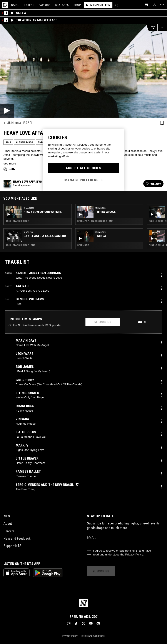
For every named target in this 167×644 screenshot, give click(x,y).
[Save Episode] (162, 123)
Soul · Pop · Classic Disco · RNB (95, 221)
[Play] (83, 71)
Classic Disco (25, 142)
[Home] (5, 5)
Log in (141, 322)
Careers (9, 531)
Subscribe (103, 322)
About (8, 523)
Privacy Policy (134, 554)
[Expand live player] (162, 27)
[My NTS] (155, 5)
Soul (8, 142)
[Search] (116, 5)
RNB (40, 142)
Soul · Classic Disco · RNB (20, 245)
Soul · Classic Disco (17, 221)
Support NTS (12, 546)
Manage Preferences (83, 180)
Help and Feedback (17, 538)
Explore (44, 5)
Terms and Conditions (93, 636)
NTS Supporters (98, 5)
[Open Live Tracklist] (152, 27)
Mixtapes (62, 5)
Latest (29, 5)
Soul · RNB (83, 245)
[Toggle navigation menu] (162, 5)
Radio (15, 5)
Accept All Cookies (83, 168)
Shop (77, 5)
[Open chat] (147, 5)
